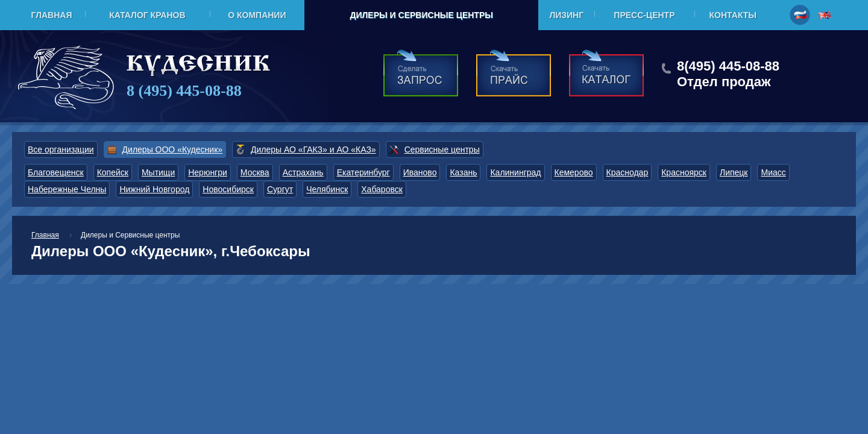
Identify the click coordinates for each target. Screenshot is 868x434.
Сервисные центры (442, 149)
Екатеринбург (363, 172)
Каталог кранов (147, 15)
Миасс (773, 172)
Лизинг (566, 15)
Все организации (61, 149)
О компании (257, 15)
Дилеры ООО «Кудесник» (172, 149)
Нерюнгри (208, 172)
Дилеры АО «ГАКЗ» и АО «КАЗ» (313, 149)
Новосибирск (228, 189)
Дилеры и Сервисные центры (421, 15)
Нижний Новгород (154, 189)
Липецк (734, 172)
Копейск (113, 172)
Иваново (420, 172)
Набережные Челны (67, 189)
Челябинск (327, 189)
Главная (52, 15)
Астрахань (303, 172)
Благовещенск (56, 172)
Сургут (280, 189)
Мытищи (158, 172)
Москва (255, 172)
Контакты (733, 15)
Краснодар (627, 172)
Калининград (515, 172)
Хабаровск (382, 189)
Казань (463, 172)
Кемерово (574, 172)
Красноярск (684, 172)
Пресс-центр (644, 15)
